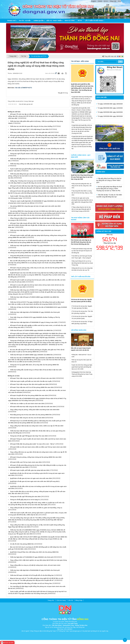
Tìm (120, 62)
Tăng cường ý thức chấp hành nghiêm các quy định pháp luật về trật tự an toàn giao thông (38, 560)
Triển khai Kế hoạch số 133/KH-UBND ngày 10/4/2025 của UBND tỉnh (31, 330)
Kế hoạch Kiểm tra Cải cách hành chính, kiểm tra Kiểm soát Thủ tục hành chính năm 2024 (38, 447)
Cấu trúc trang (61, 600)
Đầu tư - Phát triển (54, 21)
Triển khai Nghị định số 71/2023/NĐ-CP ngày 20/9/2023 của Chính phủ (32, 557)
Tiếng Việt (113, 1)
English (94, 1)
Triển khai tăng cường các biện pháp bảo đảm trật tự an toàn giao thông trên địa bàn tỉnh (38, 164)
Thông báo (101, 172)
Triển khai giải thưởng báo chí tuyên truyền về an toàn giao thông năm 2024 (34, 140)
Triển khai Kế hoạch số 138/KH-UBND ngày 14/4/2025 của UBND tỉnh (31, 355)
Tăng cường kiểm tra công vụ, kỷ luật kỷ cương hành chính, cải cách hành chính (35, 565)
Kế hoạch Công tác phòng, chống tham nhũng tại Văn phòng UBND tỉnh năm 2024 (36, 457)
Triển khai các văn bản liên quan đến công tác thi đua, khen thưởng (31, 126)
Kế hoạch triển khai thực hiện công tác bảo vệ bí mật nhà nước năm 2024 (33, 407)
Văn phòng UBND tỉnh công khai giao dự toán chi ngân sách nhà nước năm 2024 (35, 206)
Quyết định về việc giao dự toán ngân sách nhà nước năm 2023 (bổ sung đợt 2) (35, 481)
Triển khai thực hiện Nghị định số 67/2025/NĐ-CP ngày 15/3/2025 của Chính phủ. (35, 312)
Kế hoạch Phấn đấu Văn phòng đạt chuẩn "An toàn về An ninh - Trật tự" (32, 444)
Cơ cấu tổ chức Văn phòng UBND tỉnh (22, 544)
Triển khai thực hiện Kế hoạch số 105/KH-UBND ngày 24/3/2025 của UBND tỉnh (35, 297)
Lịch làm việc (102, 97)
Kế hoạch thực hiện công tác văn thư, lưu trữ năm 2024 (27, 418)
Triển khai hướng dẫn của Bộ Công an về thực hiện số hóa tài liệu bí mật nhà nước (36, 370)
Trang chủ (11, 21)
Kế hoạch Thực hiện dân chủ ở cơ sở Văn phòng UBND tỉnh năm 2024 (32, 387)
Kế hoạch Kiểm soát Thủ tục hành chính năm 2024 (26, 462)
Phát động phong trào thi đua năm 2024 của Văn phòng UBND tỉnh (31, 415)
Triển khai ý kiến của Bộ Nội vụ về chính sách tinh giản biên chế (30, 132)
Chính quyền (39, 21)
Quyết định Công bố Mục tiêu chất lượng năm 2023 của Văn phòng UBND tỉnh (34, 552)
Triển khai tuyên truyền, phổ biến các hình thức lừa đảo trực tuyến (31, 381)
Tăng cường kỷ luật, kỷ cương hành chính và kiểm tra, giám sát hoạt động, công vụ (36, 508)
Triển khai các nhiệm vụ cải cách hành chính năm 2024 (27, 404)
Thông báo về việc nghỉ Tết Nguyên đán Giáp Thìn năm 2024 (29, 436)
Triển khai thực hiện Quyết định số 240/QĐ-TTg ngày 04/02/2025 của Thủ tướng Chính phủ (38, 246)
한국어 (106, 1)
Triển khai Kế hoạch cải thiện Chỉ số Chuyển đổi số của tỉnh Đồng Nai (32, 575)
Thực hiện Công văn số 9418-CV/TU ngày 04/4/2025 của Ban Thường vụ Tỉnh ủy (35, 317)
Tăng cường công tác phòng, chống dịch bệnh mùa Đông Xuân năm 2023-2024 (35, 410)
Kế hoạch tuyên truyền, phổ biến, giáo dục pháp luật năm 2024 (30, 470)
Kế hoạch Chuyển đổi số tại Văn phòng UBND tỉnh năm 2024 (29, 395)
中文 (119, 1)
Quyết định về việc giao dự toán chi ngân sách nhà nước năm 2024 (31, 478)
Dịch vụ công (70, 21)
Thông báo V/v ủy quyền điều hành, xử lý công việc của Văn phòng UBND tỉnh (34, 365)
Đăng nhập (79, 600)
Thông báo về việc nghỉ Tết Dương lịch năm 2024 (25, 497)
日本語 (100, 1)
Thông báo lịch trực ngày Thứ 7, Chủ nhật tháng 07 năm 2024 (29, 129)
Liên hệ (70, 600)
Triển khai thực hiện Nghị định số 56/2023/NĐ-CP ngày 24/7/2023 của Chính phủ (35, 570)
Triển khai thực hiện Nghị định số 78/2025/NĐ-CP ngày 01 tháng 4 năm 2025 (34, 322)
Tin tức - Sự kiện (25, 21)
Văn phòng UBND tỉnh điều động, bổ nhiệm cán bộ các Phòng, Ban (31, 583)
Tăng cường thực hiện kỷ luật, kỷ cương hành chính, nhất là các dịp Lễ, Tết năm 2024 (37, 426)
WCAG (80, 21)
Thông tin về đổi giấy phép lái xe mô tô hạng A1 (25, 500)
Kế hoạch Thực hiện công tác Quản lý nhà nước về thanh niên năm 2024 (33, 378)
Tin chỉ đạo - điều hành (80, 61)
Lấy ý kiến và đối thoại (94, 21)
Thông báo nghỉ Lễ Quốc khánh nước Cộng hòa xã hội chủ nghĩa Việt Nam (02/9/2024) (37, 154)
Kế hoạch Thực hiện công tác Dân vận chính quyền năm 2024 (29, 384)
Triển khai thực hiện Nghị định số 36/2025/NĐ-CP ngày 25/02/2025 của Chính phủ (35, 230)
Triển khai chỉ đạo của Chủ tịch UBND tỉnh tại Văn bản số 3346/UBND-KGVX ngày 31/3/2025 (38, 307)
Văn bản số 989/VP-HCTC (24, 88)
